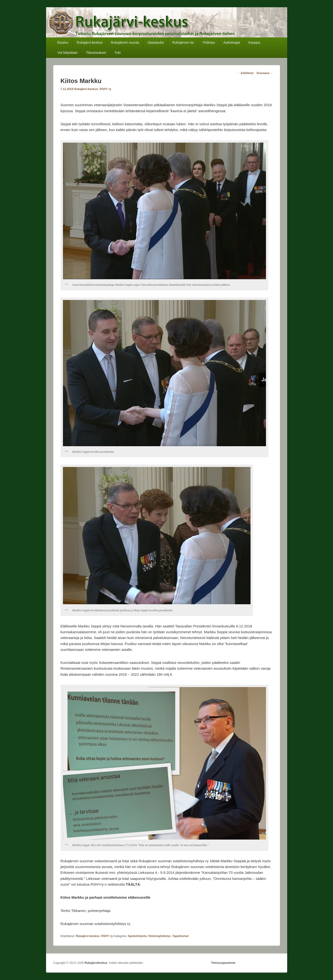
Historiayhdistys (159, 936)
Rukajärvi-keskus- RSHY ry (93, 89)
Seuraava (265, 73)
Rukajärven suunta (125, 42)
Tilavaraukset (96, 53)
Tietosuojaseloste (223, 963)
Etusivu (63, 42)
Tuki (117, 53)
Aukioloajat (232, 42)
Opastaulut (156, 42)
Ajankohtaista (137, 936)
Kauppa (254, 42)
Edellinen (245, 73)
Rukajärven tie (183, 42)
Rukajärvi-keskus (90, 42)
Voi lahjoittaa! (67, 53)
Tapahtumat (180, 936)
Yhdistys (209, 42)
